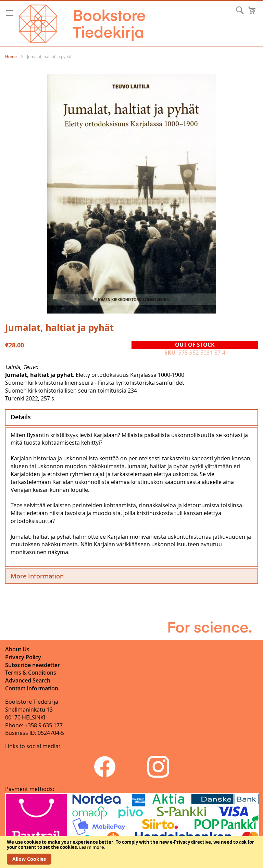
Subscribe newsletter (33, 665)
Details (21, 417)
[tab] (131, 418)
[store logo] (82, 24)
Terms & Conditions (31, 673)
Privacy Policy (23, 657)
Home (11, 57)
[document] (131, 852)
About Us (17, 649)
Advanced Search (28, 680)
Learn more (91, 847)
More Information (37, 576)
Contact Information (32, 688)
